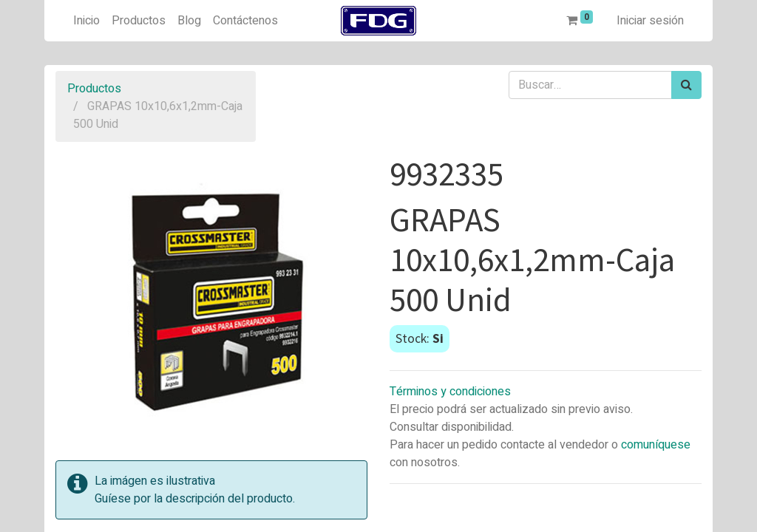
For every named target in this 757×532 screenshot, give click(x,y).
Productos (94, 89)
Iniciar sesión (650, 21)
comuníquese (656, 445)
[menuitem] (86, 21)
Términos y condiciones (450, 392)
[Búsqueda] (686, 85)
